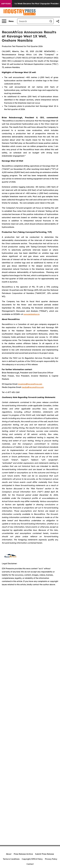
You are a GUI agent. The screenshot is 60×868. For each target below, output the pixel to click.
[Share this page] (58, 21)
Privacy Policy (51, 859)
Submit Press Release (45, 854)
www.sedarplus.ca (31, 314)
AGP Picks (6, 4)
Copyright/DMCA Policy (32, 859)
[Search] (33, 21)
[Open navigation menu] (8, 21)
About (9, 854)
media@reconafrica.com (33, 387)
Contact (30, 864)
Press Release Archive (23, 854)
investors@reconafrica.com (30, 384)
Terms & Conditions (11, 859)
